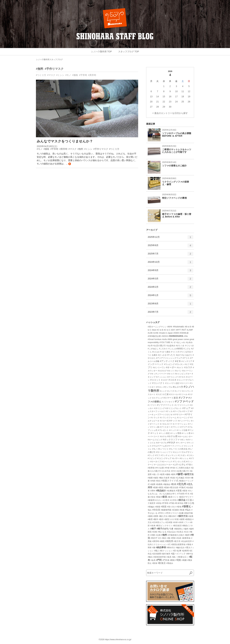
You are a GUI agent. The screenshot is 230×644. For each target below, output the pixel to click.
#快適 (182, 510)
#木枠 (175, 522)
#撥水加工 (173, 516)
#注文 (186, 532)
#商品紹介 (161, 491)
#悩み (188, 510)
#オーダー (171, 367)
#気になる (162, 532)
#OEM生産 (184, 333)
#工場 (189, 500)
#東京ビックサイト (164, 526)
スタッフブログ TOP (129, 52)
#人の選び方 (156, 471)
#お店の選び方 (160, 346)
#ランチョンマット (169, 455)
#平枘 (171, 503)
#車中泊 (190, 554)
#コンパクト (158, 383)
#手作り (161, 513)
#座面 (164, 507)
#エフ (187, 364)
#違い (174, 557)
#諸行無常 (166, 554)
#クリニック (173, 377)
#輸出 (150, 557)
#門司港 (166, 560)
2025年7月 (171, 255)
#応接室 (175, 510)
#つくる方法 (186, 352)
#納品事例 (161, 547)
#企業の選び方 (183, 471)
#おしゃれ (181, 342)
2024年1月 (171, 296)
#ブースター (165, 427)
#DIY (173, 330)
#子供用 (181, 494)
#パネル (163, 424)
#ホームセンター (185, 436)
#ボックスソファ (171, 440)
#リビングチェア (164, 458)
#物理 (187, 535)
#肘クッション (166, 551)
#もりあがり (187, 355)
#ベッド (173, 430)
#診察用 (185, 551)
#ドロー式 (164, 421)
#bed (154, 330)
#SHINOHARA (176, 336)
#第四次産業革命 (178, 544)
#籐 (154, 548)
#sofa (164, 339)
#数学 (156, 519)
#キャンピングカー (183, 374)
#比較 (155, 532)
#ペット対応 (165, 433)
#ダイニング (159, 408)
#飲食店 (162, 563)
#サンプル (168, 387)
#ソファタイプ (168, 402)
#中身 (173, 468)
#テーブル (177, 411)
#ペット (155, 433)
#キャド (171, 374)
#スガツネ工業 (162, 394)
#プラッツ (175, 427)
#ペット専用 (176, 433)
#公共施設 (180, 478)
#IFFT (178, 330)
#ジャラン (187, 391)
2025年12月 (171, 238)
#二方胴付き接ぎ (183, 468)
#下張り (190, 465)
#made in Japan (166, 333)
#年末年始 (179, 503)
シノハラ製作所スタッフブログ (49, 60)
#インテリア (187, 361)
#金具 (153, 560)
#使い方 (156, 474)
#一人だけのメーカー (163, 465)
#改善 (191, 516)
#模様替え (178, 529)
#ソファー (152, 405)
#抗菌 (181, 513)
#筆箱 (189, 544)
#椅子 (153, 529)
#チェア (186, 408)
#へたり (171, 355)
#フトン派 (155, 427)
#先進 (173, 478)
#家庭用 (151, 500)
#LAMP (190, 330)
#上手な (182, 465)
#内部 (153, 481)
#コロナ (165, 380)
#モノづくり (163, 449)
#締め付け (171, 548)
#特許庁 (154, 538)
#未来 (153, 526)
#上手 (175, 465)
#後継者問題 (166, 510)
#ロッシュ (184, 458)
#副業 (153, 484)
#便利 (173, 474)
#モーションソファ (164, 452)
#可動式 (182, 488)
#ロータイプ (156, 462)
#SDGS (165, 336)
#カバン (178, 371)
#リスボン (182, 455)
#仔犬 (173, 471)
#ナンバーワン (184, 421)
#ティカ (169, 411)
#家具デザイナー (186, 497)
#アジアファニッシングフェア (169, 358)
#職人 (157, 551)
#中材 (167, 468)
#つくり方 (41, 75)
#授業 (156, 516)
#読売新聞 (157, 554)
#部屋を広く (183, 557)
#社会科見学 (186, 541)
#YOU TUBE (165, 342)
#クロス (182, 377)
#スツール (183, 394)
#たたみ (156, 352)
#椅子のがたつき (165, 529)
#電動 (178, 560)
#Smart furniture (155, 339)
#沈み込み (171, 532)
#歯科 (186, 529)
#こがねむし (153, 349)
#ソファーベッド (182, 405)
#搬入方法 (163, 516)
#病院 (162, 541)
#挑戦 (150, 516)
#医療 (155, 488)
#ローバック (167, 462)
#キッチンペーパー (159, 374)
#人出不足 (166, 471)
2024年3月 (171, 280)
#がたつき (180, 346)
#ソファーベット (166, 405)
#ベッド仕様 (182, 430)
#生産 (179, 538)
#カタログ (162, 371)
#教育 (150, 519)
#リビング (152, 458)
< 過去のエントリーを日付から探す (170, 113)
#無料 (40, 69)
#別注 (158, 481)
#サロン (159, 387)
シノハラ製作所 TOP (101, 52)
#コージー (185, 383)
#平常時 (83, 75)
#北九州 (182, 484)
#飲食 (155, 563)
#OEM (176, 333)
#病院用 (169, 541)
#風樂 (184, 560)
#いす (173, 342)
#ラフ (158, 455)
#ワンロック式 (179, 462)
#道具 (169, 557)
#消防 (153, 535)
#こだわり (163, 349)
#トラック (155, 418)
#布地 (159, 503)
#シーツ (178, 391)
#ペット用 (186, 433)
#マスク (51, 75)
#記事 (179, 551)
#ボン (183, 440)
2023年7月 (171, 313)
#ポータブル (161, 443)
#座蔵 (158, 507)
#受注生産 (174, 488)
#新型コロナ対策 (172, 519)
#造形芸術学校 (160, 557)
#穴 (169, 544)
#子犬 (187, 494)
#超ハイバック (178, 554)
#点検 (158, 535)
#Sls (186, 336)
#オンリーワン (159, 368)
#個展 (150, 478)
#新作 (161, 519)
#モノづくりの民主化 (178, 449)
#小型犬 (166, 500)
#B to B (188, 327)
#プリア (184, 427)
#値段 (156, 478)
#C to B (160, 330)
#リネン (190, 455)
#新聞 (182, 519)
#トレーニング (183, 418)
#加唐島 (159, 484)
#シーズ (171, 391)
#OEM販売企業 (154, 336)
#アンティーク (167, 361)
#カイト (180, 368)
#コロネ (172, 380)
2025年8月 (171, 247)
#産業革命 (186, 538)
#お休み (189, 342)
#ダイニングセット (174, 408)
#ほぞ (178, 355)
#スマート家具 (171, 398)
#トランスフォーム (168, 418)
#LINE (156, 333)
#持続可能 (189, 513)
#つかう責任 (165, 352)
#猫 (169, 538)
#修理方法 (188, 474)
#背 (174, 551)
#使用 (162, 474)
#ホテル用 (172, 436)
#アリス (186, 358)
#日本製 (169, 522)
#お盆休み (171, 346)
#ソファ (183, 398)
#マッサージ (181, 443)
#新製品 (188, 519)
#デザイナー (179, 415)
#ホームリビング (155, 440)
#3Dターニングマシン (157, 327)
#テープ (186, 411)
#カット (171, 371)
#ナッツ (173, 421)
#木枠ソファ (184, 522)
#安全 (153, 497)
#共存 (187, 478)
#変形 (185, 491)
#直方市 (177, 541)
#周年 (153, 491)
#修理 (179, 474)
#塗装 (179, 491)
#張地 (179, 507)
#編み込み (180, 548)
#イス (178, 361)
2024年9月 (171, 272)
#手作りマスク (54, 69)
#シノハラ (178, 387)
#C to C (167, 330)
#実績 (158, 497)
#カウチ (188, 367)
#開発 (172, 560)
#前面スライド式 (170, 481)
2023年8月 (171, 305)
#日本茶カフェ (159, 522)
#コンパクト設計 (173, 383)
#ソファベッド (184, 401)
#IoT (184, 330)
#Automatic (179, 327)
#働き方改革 (164, 478)
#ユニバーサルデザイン (183, 452)
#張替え (186, 506)
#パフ (170, 424)
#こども (187, 349)
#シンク (163, 391)
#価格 (75, 75)
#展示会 (181, 500)
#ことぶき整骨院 (176, 349)
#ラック (151, 455)
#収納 (166, 488)
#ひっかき (162, 355)
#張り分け (171, 507)
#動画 (174, 484)
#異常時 (92, 75)
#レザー (176, 458)
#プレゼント (163, 430)
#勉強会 (167, 484)
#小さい (159, 500)
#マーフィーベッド (175, 446)
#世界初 (151, 468)
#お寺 (150, 346)
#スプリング (158, 398)
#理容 (173, 538)
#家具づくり (173, 497)
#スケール (174, 394)
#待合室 (156, 510)
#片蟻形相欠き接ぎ (176, 535)
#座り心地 (189, 503)
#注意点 (180, 532)
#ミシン (60, 75)
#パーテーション (180, 424)
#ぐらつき (190, 346)
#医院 (161, 488)
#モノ (68, 75)
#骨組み (170, 563)
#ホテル (163, 436)
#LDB (150, 333)
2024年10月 (171, 263)
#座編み (151, 507)
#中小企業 (160, 468)
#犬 (159, 538)
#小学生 (174, 500)
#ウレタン (180, 364)
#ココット (155, 380)
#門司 (159, 560)
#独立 (164, 538)
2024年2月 (171, 288)
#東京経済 (177, 526)
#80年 (170, 327)
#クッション (161, 377)
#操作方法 (183, 516)
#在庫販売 (171, 491)
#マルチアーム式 (159, 446)
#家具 (164, 497)
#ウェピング (169, 364)
